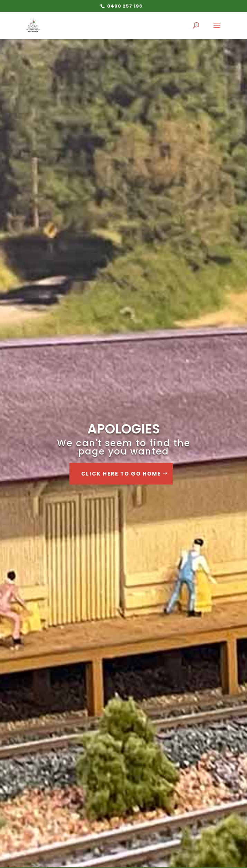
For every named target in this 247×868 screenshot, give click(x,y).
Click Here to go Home (121, 474)
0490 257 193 (124, 6)
